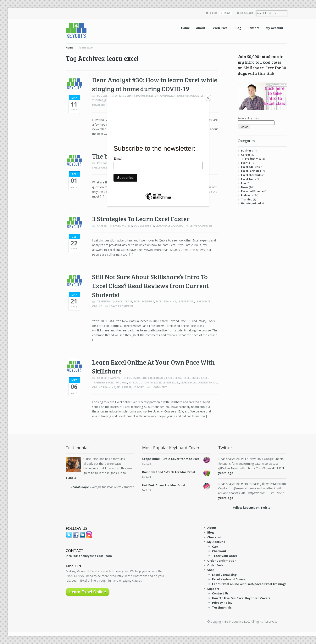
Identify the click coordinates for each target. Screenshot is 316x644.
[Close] (208, 98)
